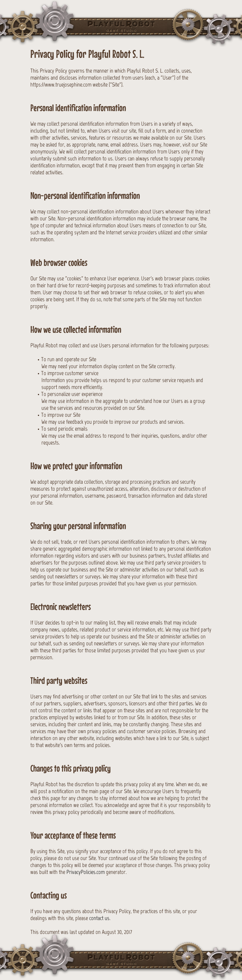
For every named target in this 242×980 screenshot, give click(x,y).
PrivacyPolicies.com (86, 872)
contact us (99, 918)
